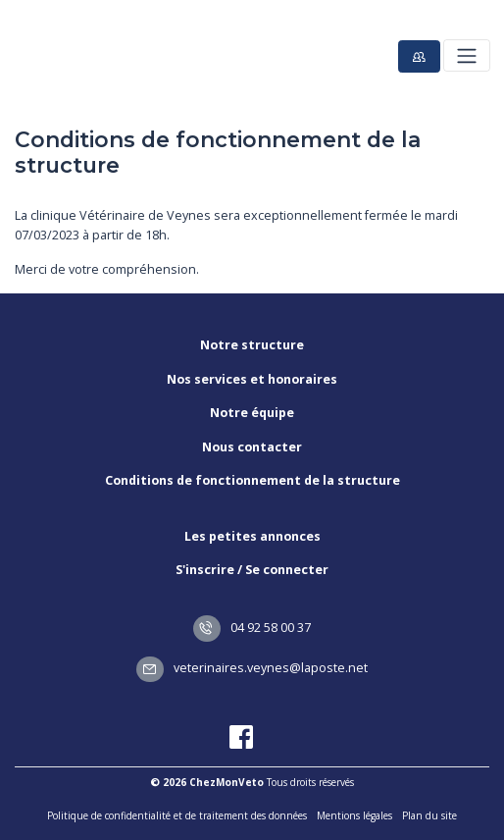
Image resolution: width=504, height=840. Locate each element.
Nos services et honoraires (252, 379)
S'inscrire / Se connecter (252, 570)
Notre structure (252, 345)
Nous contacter (252, 447)
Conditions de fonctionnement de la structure (252, 480)
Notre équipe (252, 413)
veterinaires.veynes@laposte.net (252, 668)
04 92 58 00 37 (252, 628)
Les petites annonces (252, 536)
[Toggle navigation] (466, 55)
